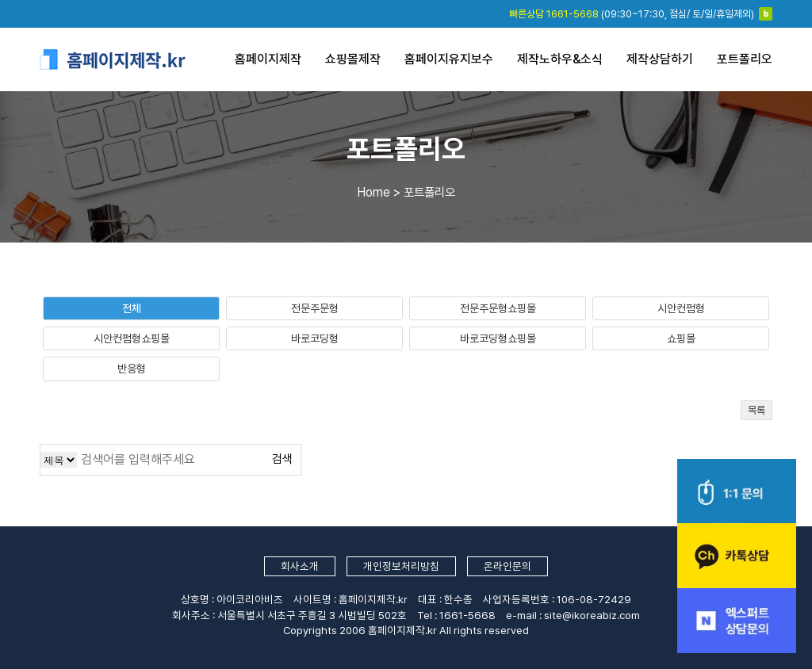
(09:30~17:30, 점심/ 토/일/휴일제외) (632, 14)
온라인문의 (507, 566)
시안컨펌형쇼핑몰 (132, 338)
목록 (756, 410)
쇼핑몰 (681, 338)
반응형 (132, 369)
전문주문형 (315, 308)
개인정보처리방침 (401, 566)
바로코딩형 (315, 338)
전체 (132, 308)
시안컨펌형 (681, 308)
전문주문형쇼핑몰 (498, 308)
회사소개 (300, 566)
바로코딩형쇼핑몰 (498, 338)
